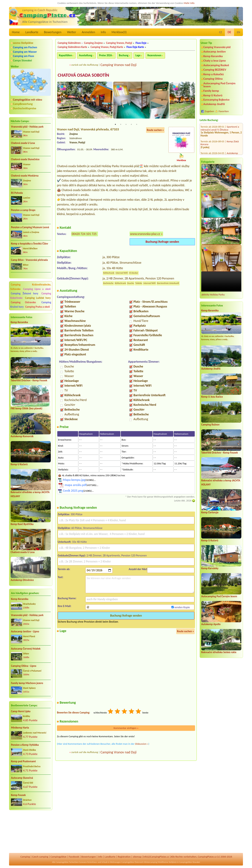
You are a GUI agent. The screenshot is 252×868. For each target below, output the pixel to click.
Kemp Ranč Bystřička (22, 524)
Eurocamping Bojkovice (216, 100)
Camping (25, 857)
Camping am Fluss (24, 56)
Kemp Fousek (18, 795)
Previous (59, 102)
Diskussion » (142, 744)
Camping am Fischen (25, 47)
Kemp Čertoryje (210, 512)
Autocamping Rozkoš (216, 65)
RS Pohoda (17, 193)
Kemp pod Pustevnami (23, 761)
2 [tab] (121, 125)
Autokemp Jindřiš (214, 104)
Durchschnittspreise (25, 108)
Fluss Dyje (141, 43)
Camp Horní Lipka (21, 711)
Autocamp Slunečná (22, 778)
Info (103, 32)
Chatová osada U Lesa (23, 143)
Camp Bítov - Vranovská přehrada (29, 260)
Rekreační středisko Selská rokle (219, 652)
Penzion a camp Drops (23, 210)
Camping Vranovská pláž (217, 47)
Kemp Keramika (19, 322)
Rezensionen (154, 55)
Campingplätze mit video (28, 100)
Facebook (74, 857)
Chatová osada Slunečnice (25, 159)
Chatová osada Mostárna (25, 176)
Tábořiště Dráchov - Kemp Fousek (29, 380)
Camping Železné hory (24, 293)
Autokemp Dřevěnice (22, 580)
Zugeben (209, 111)
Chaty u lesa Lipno (215, 61)
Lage (138, 55)
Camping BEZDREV (215, 70)
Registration (124, 857)
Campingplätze (59, 857)
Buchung (124, 55)
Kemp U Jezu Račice (212, 397)
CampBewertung (23, 104)
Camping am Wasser (25, 52)
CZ (220, 32)
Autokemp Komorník (22, 436)
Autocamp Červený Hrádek (26, 649)
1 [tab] (115, 125)
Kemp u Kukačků (214, 74)
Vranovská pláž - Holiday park (27, 127)
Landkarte (32, 32)
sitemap (137, 857)
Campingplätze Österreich (132, 862)
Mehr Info (189, 3)
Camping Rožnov (210, 425)
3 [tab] (126, 125)
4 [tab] (131, 125)
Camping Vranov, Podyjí (119, 43)
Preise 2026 (106, 55)
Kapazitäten (65, 55)
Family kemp (211, 91)
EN (239, 32)
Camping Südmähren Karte (72, 47)
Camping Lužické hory (38, 298)
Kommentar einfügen (126, 728)
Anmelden (88, 32)
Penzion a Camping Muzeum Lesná (30, 227)
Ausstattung (86, 55)
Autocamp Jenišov (215, 52)
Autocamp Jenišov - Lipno (25, 631)
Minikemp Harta (20, 728)
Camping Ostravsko (23, 302)
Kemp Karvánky (210, 568)
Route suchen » (155, 130)
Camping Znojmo (93, 43)
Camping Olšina (213, 79)
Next (193, 102)
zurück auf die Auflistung (85, 65)
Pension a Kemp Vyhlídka (25, 745)
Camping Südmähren (69, 43)
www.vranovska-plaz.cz (145, 234)
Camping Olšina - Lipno (24, 666)
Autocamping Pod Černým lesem (219, 85)
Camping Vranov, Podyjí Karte (107, 47)
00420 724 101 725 (84, 234)
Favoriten (224, 111)
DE (229, 32)
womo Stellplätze (23, 43)
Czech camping (40, 857)
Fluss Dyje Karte (135, 47)
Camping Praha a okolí (37, 307)
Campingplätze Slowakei (190, 862)
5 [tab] (137, 125)
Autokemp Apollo (211, 624)
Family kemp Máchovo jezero (27, 683)
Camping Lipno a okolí (37, 289)
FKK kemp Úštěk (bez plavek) (26, 408)
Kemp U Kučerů (19, 464)
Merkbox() (119, 32)
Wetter (72, 32)
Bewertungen (53, 32)
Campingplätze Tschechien (67, 862)
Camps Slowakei (22, 60)
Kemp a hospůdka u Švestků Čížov (30, 244)
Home (16, 32)
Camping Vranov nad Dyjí (118, 65)
